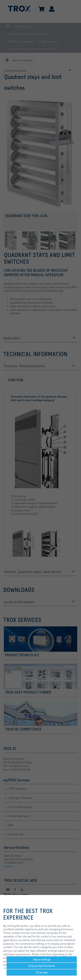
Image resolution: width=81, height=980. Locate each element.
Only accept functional (42, 966)
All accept (42, 972)
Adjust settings (42, 959)
